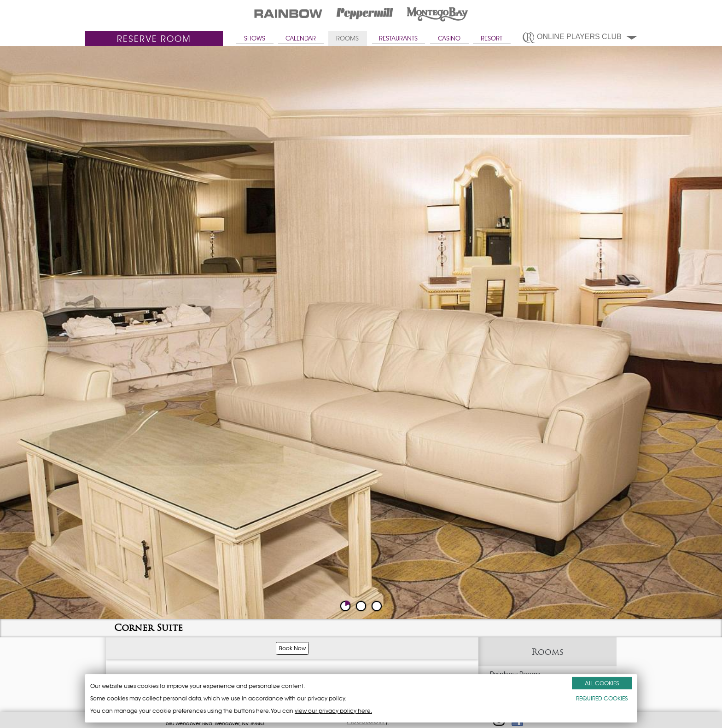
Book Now (292, 648)
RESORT (492, 38)
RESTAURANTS (398, 38)
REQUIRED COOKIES (602, 698)
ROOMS (347, 38)
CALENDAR (301, 38)
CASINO (449, 38)
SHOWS (255, 38)
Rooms (547, 652)
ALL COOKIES (602, 683)
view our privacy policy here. (333, 711)
